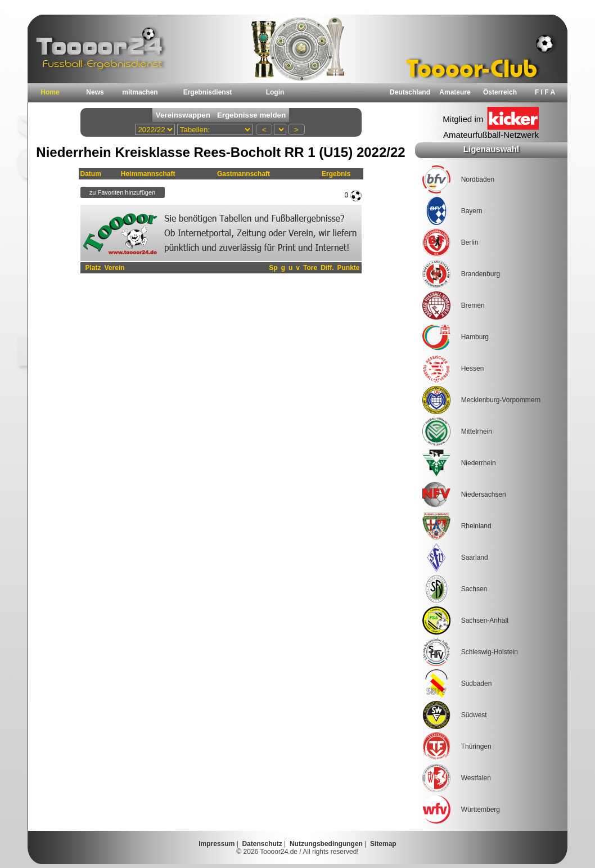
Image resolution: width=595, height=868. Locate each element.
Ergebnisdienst (208, 92)
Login (275, 92)
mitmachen (140, 92)
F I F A (545, 92)
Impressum (217, 844)
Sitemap (383, 844)
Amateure (455, 92)
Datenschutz (262, 844)
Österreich (500, 92)
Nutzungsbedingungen (326, 844)
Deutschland (410, 92)
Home (50, 92)
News (95, 92)
